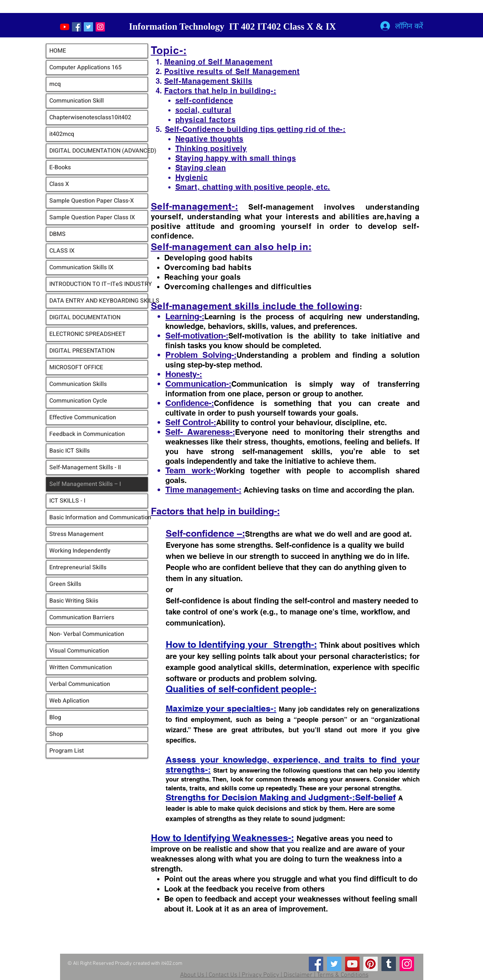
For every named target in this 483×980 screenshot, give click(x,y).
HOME (58, 51)
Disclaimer (298, 975)
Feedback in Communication (87, 434)
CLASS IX (62, 251)
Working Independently (80, 551)
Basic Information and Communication (98, 517)
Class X (59, 184)
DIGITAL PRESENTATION (82, 351)
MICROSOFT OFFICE (76, 367)
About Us (192, 975)
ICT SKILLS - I (67, 501)
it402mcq (62, 134)
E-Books (60, 167)
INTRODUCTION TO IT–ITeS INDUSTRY (98, 284)
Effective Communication (83, 417)
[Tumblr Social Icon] (389, 964)
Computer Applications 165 (85, 67)
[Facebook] (316, 964)
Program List (67, 751)
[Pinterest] (370, 964)
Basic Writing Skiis (74, 601)
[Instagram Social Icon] (100, 27)
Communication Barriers (82, 617)
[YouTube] (65, 27)
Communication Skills (78, 384)
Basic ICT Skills (70, 451)
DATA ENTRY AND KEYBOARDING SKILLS (98, 301)
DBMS (57, 234)
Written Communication (81, 667)
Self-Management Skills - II (85, 467)
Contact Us (223, 975)
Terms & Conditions (343, 975)
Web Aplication (69, 701)
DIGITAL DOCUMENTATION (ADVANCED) (98, 151)
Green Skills (65, 584)
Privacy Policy (260, 975)
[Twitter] (334, 964)
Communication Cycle (78, 401)
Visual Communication (79, 651)
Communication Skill (77, 101)
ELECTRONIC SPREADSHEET (87, 334)
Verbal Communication (80, 684)
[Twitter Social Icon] (88, 27)
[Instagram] (407, 964)
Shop (56, 734)
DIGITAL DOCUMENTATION (85, 317)
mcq (55, 84)
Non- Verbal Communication (87, 634)
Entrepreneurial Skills (78, 567)
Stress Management (76, 534)
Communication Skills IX (81, 267)
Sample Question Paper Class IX (92, 217)
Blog (55, 717)
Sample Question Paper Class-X (92, 201)
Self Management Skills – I (85, 484)
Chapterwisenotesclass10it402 (90, 117)
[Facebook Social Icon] (77, 27)
